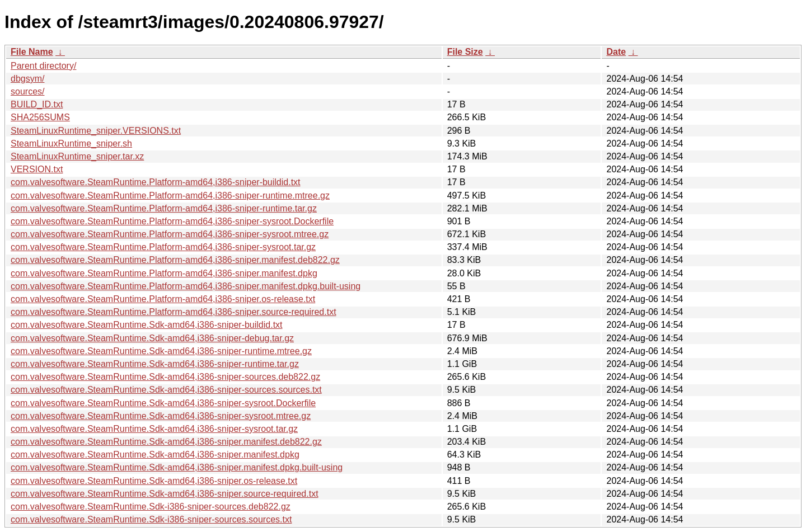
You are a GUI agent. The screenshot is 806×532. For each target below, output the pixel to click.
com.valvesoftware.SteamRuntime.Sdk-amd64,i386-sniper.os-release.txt (154, 481)
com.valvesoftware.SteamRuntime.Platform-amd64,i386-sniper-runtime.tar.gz (164, 208)
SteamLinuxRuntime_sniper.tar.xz (77, 156)
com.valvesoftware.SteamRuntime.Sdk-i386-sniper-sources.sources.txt (151, 519)
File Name (32, 52)
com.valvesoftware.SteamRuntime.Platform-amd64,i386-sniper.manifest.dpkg (164, 273)
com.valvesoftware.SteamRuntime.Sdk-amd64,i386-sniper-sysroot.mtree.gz (161, 416)
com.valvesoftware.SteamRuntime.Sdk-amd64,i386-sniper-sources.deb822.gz (165, 377)
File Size (465, 52)
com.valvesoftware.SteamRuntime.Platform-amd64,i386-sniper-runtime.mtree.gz (170, 196)
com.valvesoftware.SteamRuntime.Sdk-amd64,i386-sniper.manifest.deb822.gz (166, 442)
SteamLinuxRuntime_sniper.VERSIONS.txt (96, 131)
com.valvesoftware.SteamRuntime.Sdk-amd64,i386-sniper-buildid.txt (147, 325)
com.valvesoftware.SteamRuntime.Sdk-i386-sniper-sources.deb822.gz (151, 507)
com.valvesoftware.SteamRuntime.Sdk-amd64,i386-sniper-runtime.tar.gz (155, 364)
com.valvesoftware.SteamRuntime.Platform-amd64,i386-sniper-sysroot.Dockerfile (172, 221)
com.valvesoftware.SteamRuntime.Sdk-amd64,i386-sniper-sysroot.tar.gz (154, 429)
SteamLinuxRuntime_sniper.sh (71, 143)
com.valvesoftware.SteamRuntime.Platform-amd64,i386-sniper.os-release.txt (163, 299)
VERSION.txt (37, 169)
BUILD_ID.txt (37, 104)
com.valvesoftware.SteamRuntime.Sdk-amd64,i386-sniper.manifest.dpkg (155, 455)
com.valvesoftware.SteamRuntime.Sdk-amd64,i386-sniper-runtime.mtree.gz (161, 351)
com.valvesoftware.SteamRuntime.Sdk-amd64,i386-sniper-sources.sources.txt (166, 390)
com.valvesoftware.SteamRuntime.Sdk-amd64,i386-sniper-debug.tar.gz (152, 338)
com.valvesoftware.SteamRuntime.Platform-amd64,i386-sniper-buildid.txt (156, 182)
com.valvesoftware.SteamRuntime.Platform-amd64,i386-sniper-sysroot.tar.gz (163, 247)
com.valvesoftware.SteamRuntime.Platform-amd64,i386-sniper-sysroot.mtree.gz (170, 234)
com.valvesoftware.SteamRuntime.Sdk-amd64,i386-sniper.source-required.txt (165, 494)
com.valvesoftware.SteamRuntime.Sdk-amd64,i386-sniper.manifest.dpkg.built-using (177, 467)
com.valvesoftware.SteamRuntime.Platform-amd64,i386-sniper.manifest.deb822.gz (175, 260)
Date (616, 52)
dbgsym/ (27, 79)
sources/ (27, 91)
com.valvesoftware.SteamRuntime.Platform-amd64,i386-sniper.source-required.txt (174, 312)
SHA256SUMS (40, 117)
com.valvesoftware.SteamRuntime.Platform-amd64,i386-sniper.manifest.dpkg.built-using (186, 286)
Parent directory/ (43, 66)
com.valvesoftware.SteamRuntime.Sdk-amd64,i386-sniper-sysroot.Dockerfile (163, 403)
